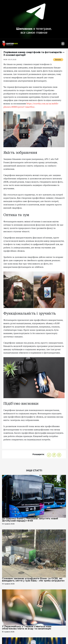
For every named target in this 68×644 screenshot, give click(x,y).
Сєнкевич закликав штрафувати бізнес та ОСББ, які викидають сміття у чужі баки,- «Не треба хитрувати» (33, 580)
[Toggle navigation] (63, 45)
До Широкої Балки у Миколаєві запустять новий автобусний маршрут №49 (30, 520)
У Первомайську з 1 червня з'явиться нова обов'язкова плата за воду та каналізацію (27, 628)
